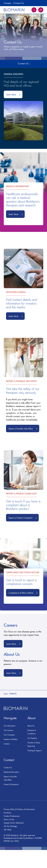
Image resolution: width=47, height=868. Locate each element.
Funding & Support (34, 750)
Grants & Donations (11, 784)
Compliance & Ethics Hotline (24, 592)
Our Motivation (10, 726)
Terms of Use (9, 819)
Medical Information (11, 772)
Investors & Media (11, 739)
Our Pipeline (32, 738)
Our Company (9, 735)
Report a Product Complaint (24, 518)
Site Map (8, 830)
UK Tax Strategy (10, 826)
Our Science (8, 730)
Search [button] (34, 10)
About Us (31, 726)
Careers (8, 3)
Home (6, 694)
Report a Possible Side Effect (24, 429)
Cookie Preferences (12, 816)
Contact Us (18, 3)
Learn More (14, 95)
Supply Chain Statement (14, 823)
